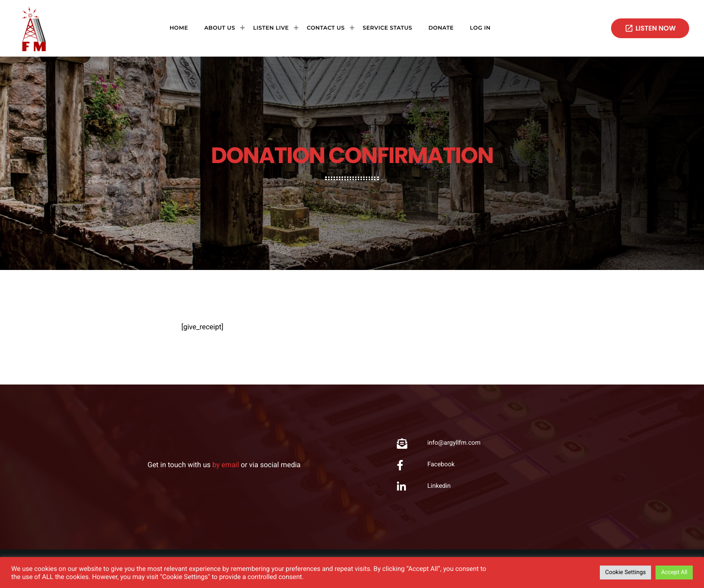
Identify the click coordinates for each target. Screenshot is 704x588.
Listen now (650, 29)
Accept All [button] (674, 573)
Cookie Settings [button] (626, 573)
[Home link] (34, 28)
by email (226, 465)
